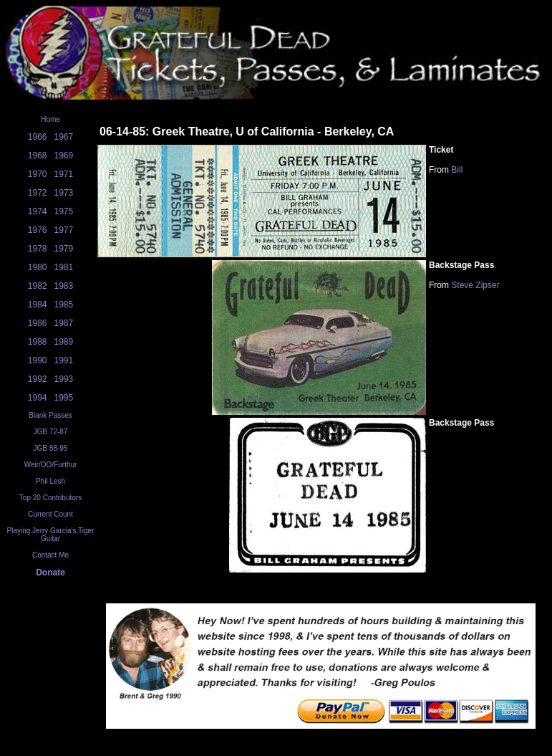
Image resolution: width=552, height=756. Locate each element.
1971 (64, 174)
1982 (38, 286)
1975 (64, 211)
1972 (38, 193)
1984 (38, 305)
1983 (64, 286)
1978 (38, 249)
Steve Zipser (475, 285)
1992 (38, 379)
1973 (64, 193)
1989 (64, 342)
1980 (38, 267)
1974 (38, 211)
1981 (64, 267)
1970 (38, 174)
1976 (38, 230)
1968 (38, 155)
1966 (38, 137)
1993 (64, 379)
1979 (64, 249)
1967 (64, 137)
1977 (64, 230)
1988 (38, 342)
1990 (38, 360)
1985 (64, 305)
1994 (38, 398)
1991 (64, 360)
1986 (38, 323)
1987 (64, 323)
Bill (457, 170)
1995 (64, 398)
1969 (64, 155)
